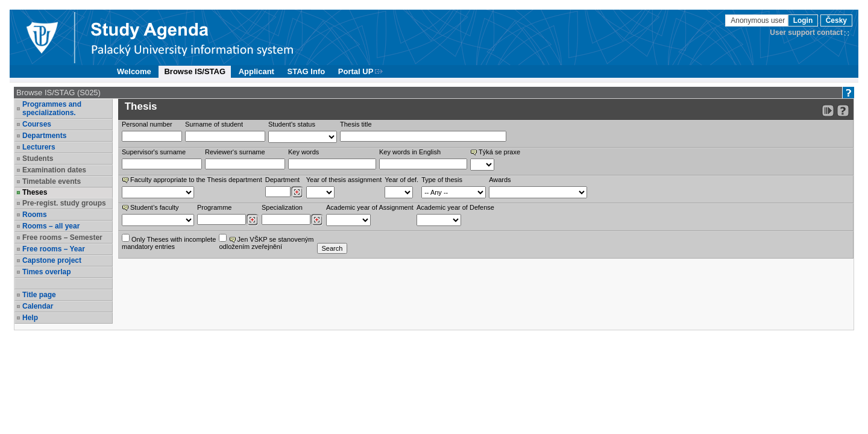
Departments (44, 136)
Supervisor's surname (154, 152)
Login (803, 20)
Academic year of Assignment (370, 207)
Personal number (147, 124)
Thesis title (356, 124)
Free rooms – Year (54, 249)
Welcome (134, 71)
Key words (303, 152)
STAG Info (307, 71)
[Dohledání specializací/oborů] (317, 220)
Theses (35, 192)
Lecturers (39, 147)
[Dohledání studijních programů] (252, 220)
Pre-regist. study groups (64, 203)
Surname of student (214, 124)
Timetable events (52, 181)
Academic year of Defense (455, 207)
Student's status (292, 124)
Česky (836, 20)
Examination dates (54, 170)
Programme (214, 207)
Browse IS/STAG (195, 71)
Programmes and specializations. (52, 108)
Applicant (256, 71)
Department (282, 180)
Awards (500, 180)
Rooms (35, 215)
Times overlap (46, 272)
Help (30, 318)
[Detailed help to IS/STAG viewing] (843, 111)
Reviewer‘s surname (235, 152)
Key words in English (410, 152)
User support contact (806, 33)
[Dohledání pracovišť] (297, 192)
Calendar (38, 306)
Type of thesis (442, 180)
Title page (39, 295)
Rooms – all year (51, 226)
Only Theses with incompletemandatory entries (169, 242)
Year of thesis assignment (344, 180)
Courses (37, 124)
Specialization (282, 207)
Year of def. (401, 180)
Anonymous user (759, 20)
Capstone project (52, 260)
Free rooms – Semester (62, 237)
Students (38, 159)
